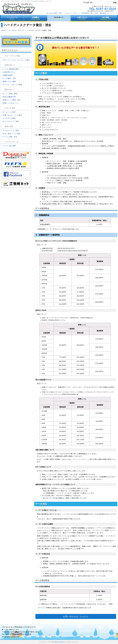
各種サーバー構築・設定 (12, 100)
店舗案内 (36, 18)
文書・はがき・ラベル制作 (13, 115)
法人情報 (106, 18)
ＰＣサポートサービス (17, 30)
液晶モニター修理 (9, 81)
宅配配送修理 (8, 75)
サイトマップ (112, 13)
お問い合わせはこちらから (76, 617)
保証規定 (103, 13)
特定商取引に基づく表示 (90, 13)
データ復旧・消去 (9, 78)
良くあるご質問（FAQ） (55, 13)
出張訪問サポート (9, 72)
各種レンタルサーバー (11, 103)
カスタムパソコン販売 (11, 131)
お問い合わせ (82, 18)
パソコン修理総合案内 (11, 69)
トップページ (12, 18)
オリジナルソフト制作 (11, 121)
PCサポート (59, 18)
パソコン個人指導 (9, 146)
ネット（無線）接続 (10, 94)
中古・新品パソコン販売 (12, 134)
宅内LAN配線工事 (9, 97)
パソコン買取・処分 (10, 137)
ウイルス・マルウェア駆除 (13, 85)
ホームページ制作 (9, 112)
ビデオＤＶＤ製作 (9, 118)
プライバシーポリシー (72, 13)
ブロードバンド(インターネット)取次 (16, 60)
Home (3, 30)
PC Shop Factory (58, 642)
